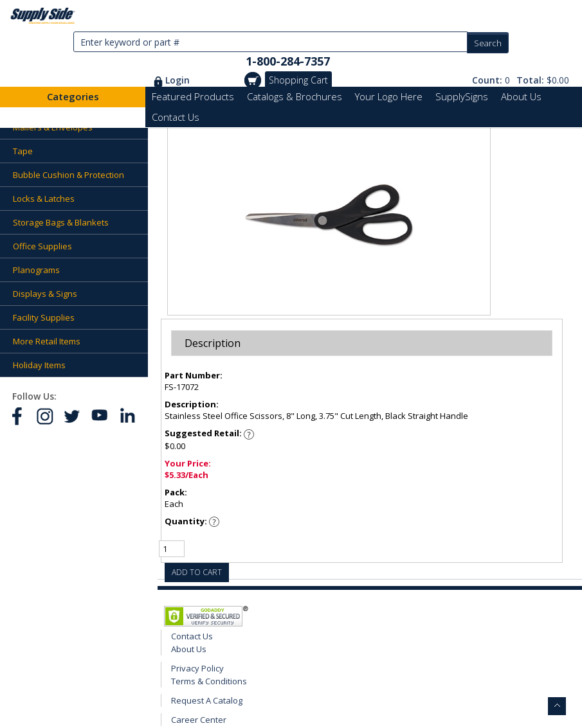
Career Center (199, 720)
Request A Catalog (207, 700)
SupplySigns (462, 96)
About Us (521, 96)
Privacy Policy (197, 668)
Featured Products (193, 96)
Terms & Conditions (209, 681)
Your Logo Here (389, 96)
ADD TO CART (197, 572)
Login (177, 80)
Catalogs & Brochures (295, 96)
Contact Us (176, 117)
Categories (73, 96)
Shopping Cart (298, 80)
